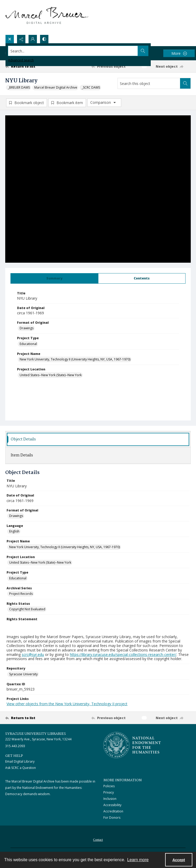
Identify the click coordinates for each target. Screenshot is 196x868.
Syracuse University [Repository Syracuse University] (23, 674)
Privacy (109, 792)
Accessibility (112, 805)
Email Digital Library (20, 762)
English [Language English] (14, 532)
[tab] (54, 278)
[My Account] (33, 39)
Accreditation (113, 811)
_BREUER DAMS (19, 87)
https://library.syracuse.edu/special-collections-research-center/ (123, 654)
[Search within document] (185, 83)
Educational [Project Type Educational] (28, 344)
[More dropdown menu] (179, 53)
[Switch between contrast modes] (44, 39)
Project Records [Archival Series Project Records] (21, 594)
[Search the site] (79, 51)
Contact (98, 840)
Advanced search (21, 60)
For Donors (112, 818)
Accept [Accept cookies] (179, 860)
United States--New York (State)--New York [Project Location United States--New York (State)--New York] (51, 375)
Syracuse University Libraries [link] (36, 734)
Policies (109, 786)
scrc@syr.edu (33, 654)
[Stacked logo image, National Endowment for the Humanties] (132, 745)
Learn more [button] (138, 860)
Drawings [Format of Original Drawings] (27, 328)
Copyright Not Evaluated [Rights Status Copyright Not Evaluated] (27, 609)
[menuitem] (98, 839)
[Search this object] (149, 83)
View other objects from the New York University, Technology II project (67, 704)
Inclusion (110, 799)
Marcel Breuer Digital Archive (56, 87)
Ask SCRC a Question (21, 768)
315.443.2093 (15, 746)
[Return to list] (29, 66)
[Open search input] (10, 39)
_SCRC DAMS (91, 87)
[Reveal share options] (21, 39)
